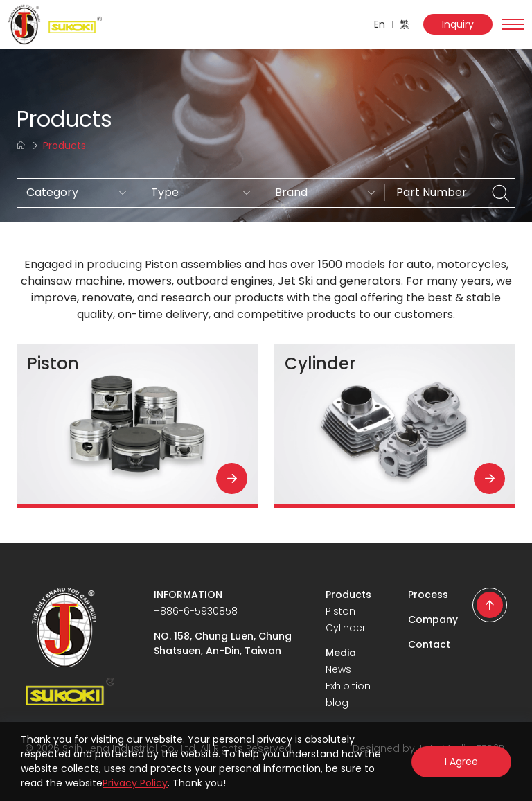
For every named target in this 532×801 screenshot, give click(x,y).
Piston (340, 611)
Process (428, 595)
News (338, 669)
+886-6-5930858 (196, 611)
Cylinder (346, 628)
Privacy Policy (135, 783)
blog (337, 703)
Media (341, 653)
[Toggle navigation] (513, 24)
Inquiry (458, 24)
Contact (429, 644)
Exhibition (348, 686)
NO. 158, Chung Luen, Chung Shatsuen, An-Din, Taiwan (223, 643)
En (380, 24)
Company (433, 619)
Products (348, 595)
